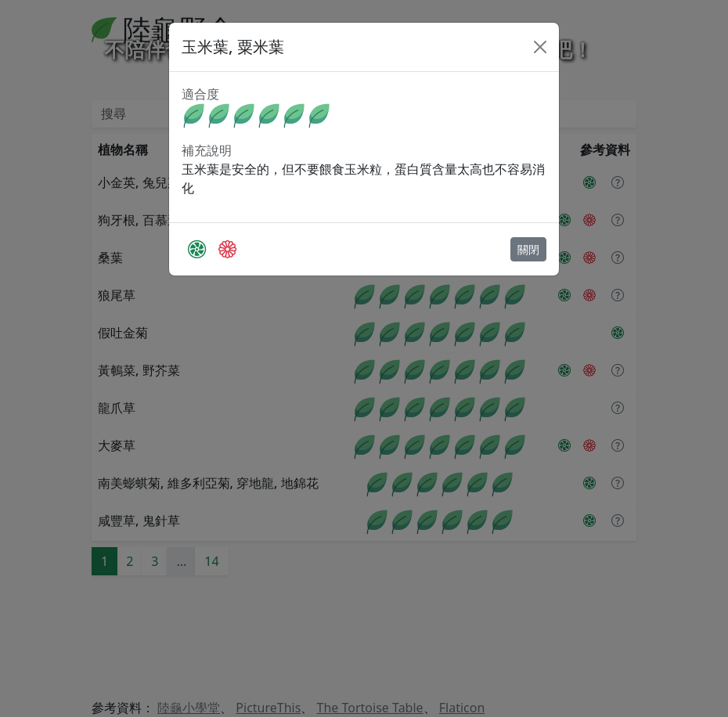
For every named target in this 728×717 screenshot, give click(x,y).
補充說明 (207, 150)
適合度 (200, 94)
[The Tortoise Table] (227, 249)
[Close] (540, 47)
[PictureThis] (197, 249)
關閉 (528, 249)
